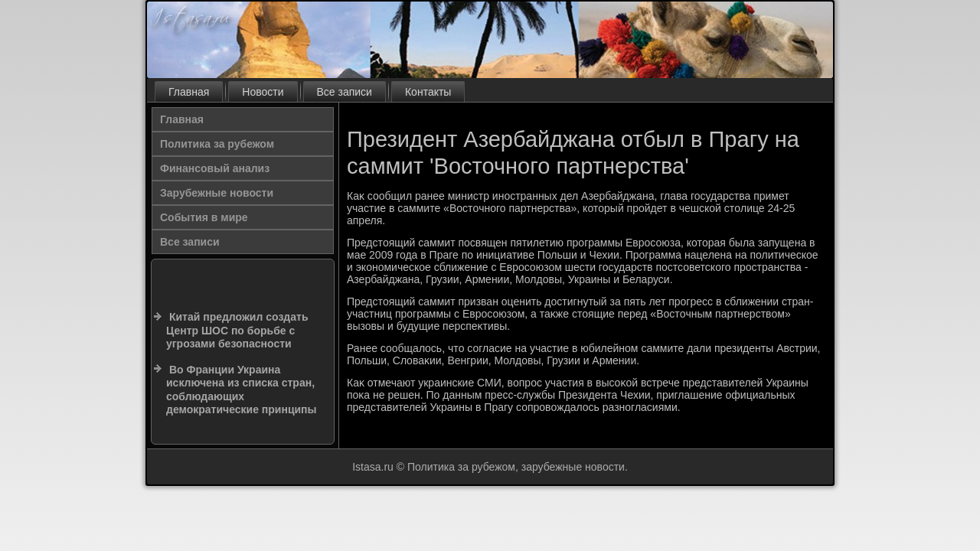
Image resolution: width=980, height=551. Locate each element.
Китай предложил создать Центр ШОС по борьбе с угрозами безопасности (237, 330)
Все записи (345, 92)
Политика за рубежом (217, 144)
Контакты (428, 92)
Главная (189, 92)
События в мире (204, 217)
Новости (263, 92)
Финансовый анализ (215, 168)
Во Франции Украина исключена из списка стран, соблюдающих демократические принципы (242, 390)
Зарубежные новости (217, 193)
